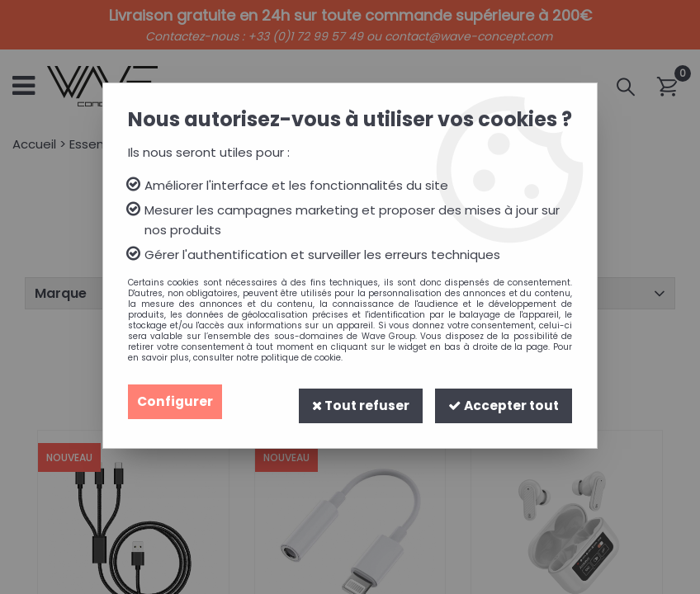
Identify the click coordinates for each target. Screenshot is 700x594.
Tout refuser (356, 401)
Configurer (176, 401)
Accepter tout (502, 401)
